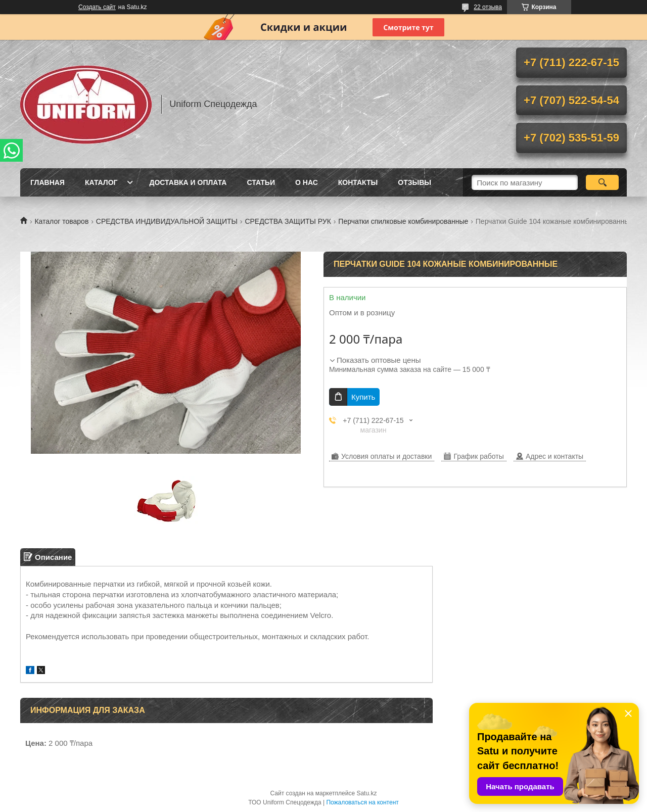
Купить (363, 397)
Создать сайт (97, 7)
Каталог (101, 182)
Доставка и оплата (188, 182)
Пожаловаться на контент (362, 802)
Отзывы (414, 182)
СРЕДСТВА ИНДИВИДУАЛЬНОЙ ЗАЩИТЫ (167, 221)
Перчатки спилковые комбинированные (403, 221)
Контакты (358, 182)
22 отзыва (488, 7)
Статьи (261, 182)
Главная (48, 182)
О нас (307, 182)
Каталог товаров (61, 221)
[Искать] (602, 182)
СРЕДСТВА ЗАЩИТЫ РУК (288, 221)
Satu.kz (366, 793)
